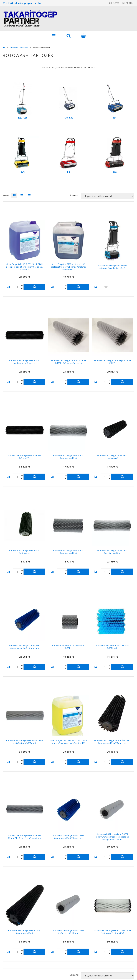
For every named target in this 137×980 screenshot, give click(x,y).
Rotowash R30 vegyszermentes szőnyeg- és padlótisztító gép (112, 267)
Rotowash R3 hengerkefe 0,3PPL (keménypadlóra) (68, 457)
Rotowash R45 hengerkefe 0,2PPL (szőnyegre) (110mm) (68, 932)
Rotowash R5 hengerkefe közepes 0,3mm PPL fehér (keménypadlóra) (25, 837)
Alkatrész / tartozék (19, 48)
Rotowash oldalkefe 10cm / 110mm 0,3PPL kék (112, 647)
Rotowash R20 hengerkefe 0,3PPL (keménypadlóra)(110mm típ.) (68, 837)
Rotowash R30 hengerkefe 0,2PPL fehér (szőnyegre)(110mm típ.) (112, 932)
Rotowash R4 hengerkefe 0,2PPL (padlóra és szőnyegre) (25, 362)
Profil (128, 3)
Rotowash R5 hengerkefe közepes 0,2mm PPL (25, 457)
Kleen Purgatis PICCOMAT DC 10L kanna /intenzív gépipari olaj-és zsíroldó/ (68, 742)
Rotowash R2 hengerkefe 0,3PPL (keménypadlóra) (68, 552)
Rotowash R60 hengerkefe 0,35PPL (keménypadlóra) (25, 932)
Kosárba (34, 287)
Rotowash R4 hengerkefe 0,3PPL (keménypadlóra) (112, 552)
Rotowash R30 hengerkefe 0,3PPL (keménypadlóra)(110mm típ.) (25, 647)
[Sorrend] (108, 196)
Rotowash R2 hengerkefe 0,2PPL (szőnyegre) (25, 552)
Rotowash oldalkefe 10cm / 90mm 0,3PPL (68, 647)
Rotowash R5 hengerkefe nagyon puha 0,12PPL (112, 362)
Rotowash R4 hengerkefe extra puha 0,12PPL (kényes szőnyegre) (68, 362)
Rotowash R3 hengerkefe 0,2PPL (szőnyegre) (112, 457)
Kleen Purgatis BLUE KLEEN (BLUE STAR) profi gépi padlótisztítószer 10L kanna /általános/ (25, 267)
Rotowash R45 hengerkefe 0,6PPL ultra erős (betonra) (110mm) (25, 742)
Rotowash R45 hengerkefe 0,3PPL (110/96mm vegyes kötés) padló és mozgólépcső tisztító (112, 837)
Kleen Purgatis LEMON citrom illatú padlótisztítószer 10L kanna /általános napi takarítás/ (68, 267)
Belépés (112, 3)
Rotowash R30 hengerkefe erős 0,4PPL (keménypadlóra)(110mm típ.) (112, 742)
